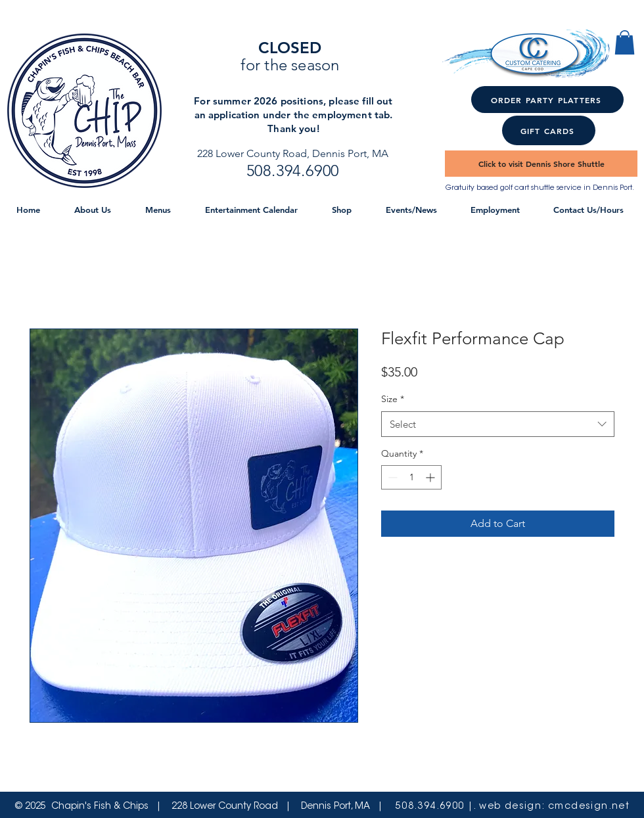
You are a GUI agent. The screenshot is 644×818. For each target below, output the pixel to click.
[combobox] (498, 424)
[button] (625, 42)
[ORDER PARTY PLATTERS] (547, 100)
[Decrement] (391, 477)
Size (393, 399)
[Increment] (431, 477)
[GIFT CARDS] (549, 130)
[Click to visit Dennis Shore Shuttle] (541, 164)
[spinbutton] (411, 477)
